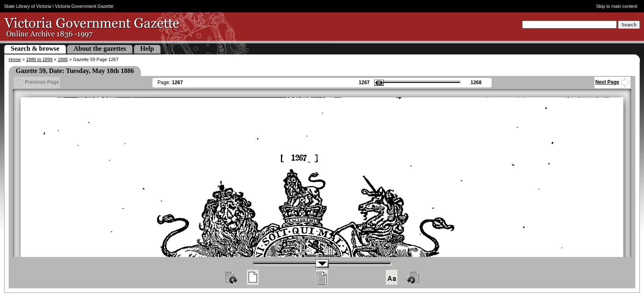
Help (147, 48)
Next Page (612, 82)
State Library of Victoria (28, 6)
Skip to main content (617, 6)
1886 (63, 59)
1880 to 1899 (39, 59)
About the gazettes (100, 48)
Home (15, 59)
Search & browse (35, 48)
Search (629, 25)
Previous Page (37, 82)
